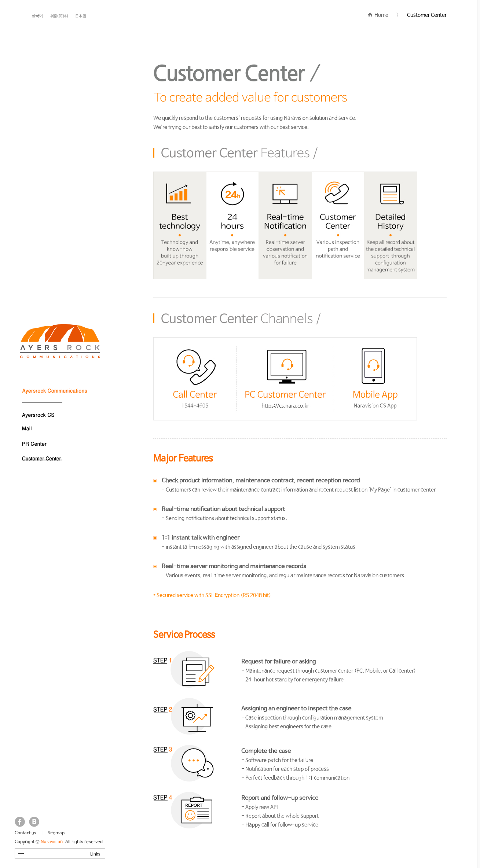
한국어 (37, 16)
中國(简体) (59, 16)
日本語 (81, 16)
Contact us (25, 833)
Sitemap (56, 833)
